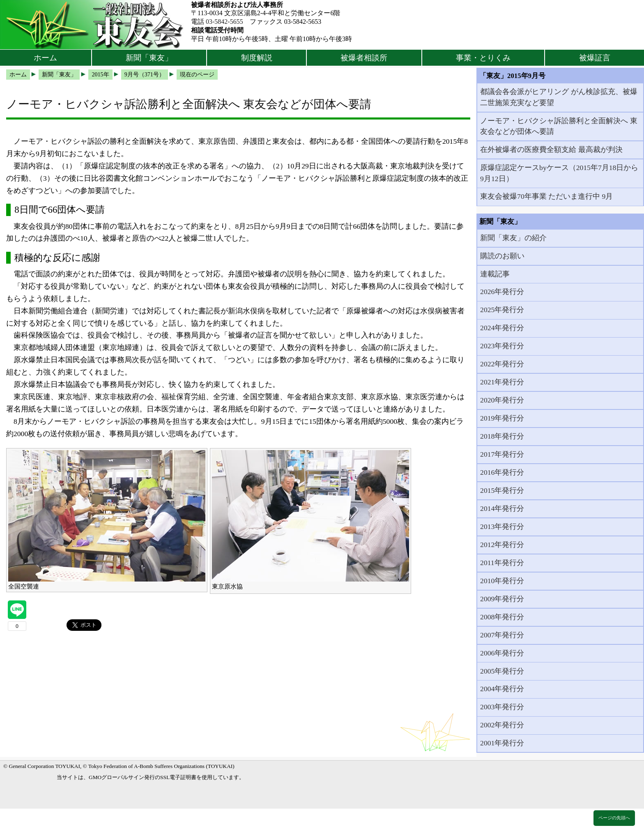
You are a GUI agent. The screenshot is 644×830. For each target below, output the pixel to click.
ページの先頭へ (614, 818)
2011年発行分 (502, 563)
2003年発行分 (502, 707)
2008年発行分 (502, 617)
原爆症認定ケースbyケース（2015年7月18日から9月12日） (559, 173)
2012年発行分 (502, 545)
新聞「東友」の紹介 (513, 238)
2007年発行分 (502, 635)
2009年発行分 (502, 599)
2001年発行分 (502, 743)
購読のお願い (502, 256)
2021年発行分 (502, 382)
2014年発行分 (502, 508)
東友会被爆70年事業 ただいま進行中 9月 (546, 196)
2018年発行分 (502, 436)
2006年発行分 (502, 653)
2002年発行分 (502, 725)
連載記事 (495, 274)
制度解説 (257, 58)
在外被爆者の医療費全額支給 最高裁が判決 (551, 149)
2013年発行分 (502, 527)
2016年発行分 (502, 472)
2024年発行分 (502, 328)
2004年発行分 (502, 689)
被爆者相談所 (364, 58)
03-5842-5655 (224, 22)
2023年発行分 (502, 346)
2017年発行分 (502, 454)
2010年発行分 (502, 581)
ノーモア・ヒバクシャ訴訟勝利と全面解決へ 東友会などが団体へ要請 (559, 126)
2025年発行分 (502, 310)
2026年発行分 (502, 292)
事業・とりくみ (483, 58)
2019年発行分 (502, 418)
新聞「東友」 (149, 58)
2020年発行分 (502, 400)
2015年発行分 (502, 490)
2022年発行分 (502, 364)
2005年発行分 (502, 671)
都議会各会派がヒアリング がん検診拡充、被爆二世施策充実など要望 (559, 97)
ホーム (45, 58)
